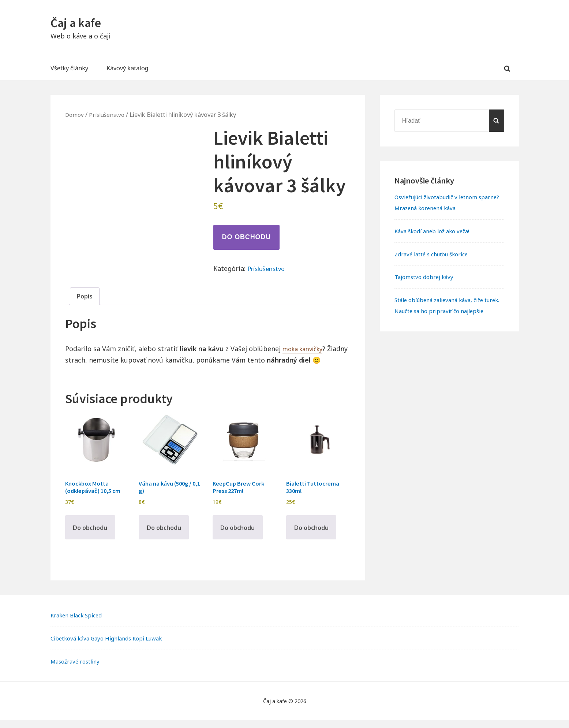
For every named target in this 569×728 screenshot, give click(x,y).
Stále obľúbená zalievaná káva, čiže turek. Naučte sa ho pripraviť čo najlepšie (443, 311)
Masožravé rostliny (77, 669)
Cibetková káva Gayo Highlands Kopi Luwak (112, 646)
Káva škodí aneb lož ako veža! (435, 231)
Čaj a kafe (78, 23)
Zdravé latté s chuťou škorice (435, 254)
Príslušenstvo (109, 114)
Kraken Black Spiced (78, 623)
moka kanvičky (306, 350)
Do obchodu (246, 237)
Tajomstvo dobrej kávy (426, 277)
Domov (75, 114)
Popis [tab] (85, 297)
